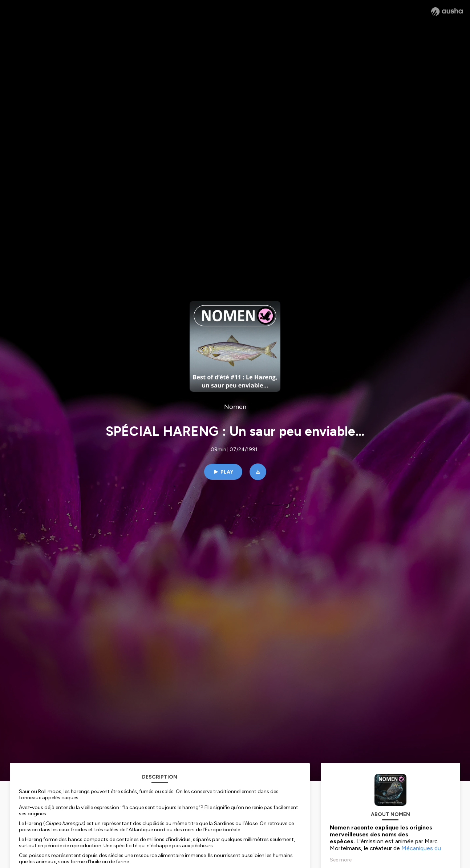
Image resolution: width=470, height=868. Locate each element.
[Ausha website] (447, 12)
